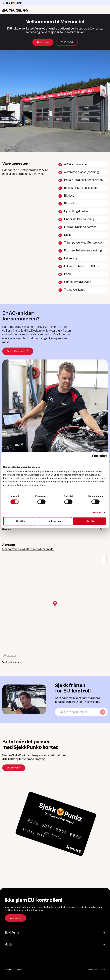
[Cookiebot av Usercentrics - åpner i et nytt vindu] (94, 457)
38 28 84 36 (67, 42)
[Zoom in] (104, 557)
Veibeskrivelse (12, 662)
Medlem (55, 945)
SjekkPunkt (55, 933)
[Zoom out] (104, 561)
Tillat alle (90, 521)
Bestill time (43, 42)
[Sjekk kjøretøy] (103, 712)
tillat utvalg (55, 521)
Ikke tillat (20, 521)
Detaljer (97, 512)
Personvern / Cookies (96, 970)
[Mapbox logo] (9, 656)
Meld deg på (15, 918)
